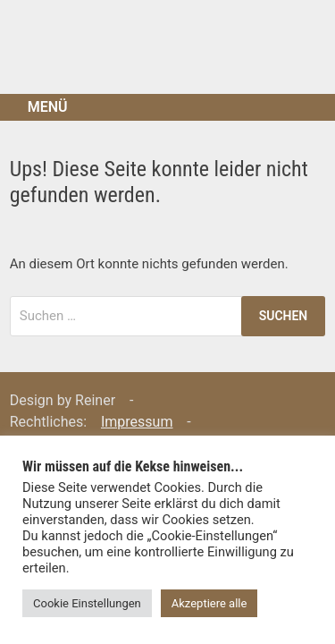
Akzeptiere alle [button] (209, 603)
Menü (48, 107)
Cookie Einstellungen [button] (87, 603)
